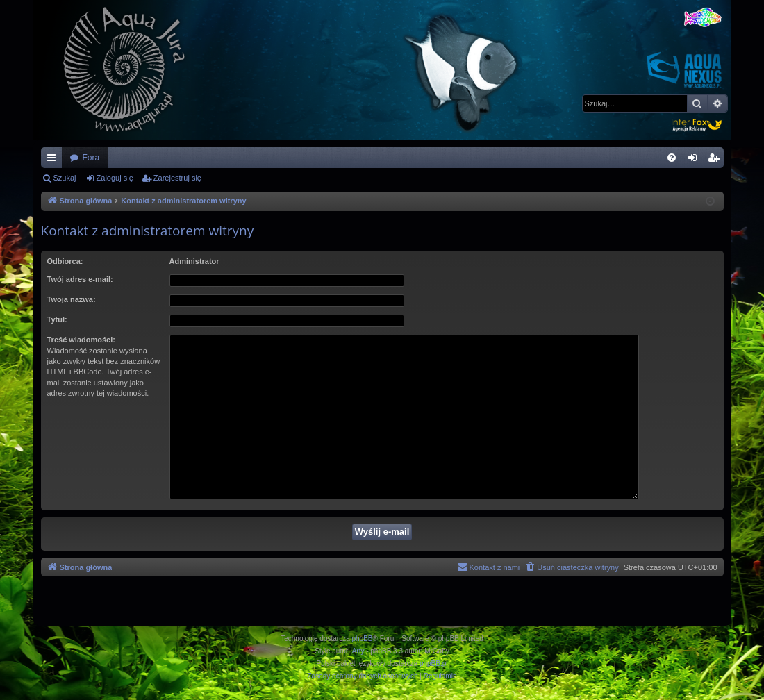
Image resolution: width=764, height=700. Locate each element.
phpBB (363, 639)
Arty (358, 651)
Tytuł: (57, 319)
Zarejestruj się (177, 178)
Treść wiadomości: (81, 340)
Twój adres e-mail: (80, 279)
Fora (91, 158)
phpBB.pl (434, 664)
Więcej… (54, 160)
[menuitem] (672, 158)
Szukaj (65, 178)
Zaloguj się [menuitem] (695, 160)
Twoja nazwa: (72, 299)
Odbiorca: (65, 261)
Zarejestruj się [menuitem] (716, 160)
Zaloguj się (115, 178)
